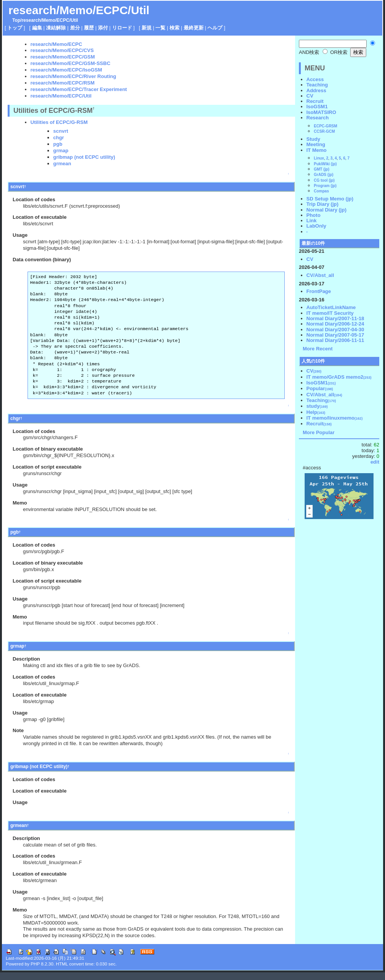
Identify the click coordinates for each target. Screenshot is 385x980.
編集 (37, 28)
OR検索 (335, 52)
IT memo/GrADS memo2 (339, 377)
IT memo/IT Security (330, 313)
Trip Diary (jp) (323, 204)
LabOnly (316, 226)
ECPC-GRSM (325, 126)
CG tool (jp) (324, 180)
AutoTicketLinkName (331, 307)
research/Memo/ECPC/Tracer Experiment (79, 89)
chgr (59, 138)
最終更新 (194, 28)
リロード (122, 28)
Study (313, 139)
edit (375, 462)
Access (315, 79)
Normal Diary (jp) (327, 210)
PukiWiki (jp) (325, 164)
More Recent (318, 349)
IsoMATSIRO (321, 112)
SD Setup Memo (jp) (330, 199)
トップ (15, 28)
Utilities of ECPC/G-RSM (59, 122)
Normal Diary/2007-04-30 (335, 330)
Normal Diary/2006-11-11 (335, 340)
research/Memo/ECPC (56, 44)
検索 (175, 28)
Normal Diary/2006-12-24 (335, 324)
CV (310, 96)
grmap (61, 151)
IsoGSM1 (317, 107)
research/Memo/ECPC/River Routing (73, 76)
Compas (321, 191)
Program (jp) (325, 186)
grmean (62, 164)
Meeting (316, 144)
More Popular (319, 432)
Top (16, 20)
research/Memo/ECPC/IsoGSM (66, 70)
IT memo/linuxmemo (335, 418)
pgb (58, 144)
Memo (49, 20)
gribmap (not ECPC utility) (84, 157)
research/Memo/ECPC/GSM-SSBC (71, 63)
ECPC (63, 20)
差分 (75, 28)
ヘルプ (215, 28)
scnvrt (61, 131)
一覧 (160, 28)
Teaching (317, 85)
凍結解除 (56, 28)
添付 (103, 28)
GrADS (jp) (324, 175)
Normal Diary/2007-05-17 (335, 335)
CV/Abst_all (320, 275)
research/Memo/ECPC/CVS (62, 50)
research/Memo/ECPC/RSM (63, 83)
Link (312, 221)
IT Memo (317, 150)
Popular (320, 388)
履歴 (89, 28)
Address (316, 90)
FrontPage (319, 291)
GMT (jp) (322, 169)
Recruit (315, 101)
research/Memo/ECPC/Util (79, 10)
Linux (319, 158)
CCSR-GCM (324, 131)
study (317, 406)
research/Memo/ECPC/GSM (63, 57)
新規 (147, 28)
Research (318, 118)
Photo (314, 215)
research (31, 20)
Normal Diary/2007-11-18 (335, 318)
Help (316, 412)
